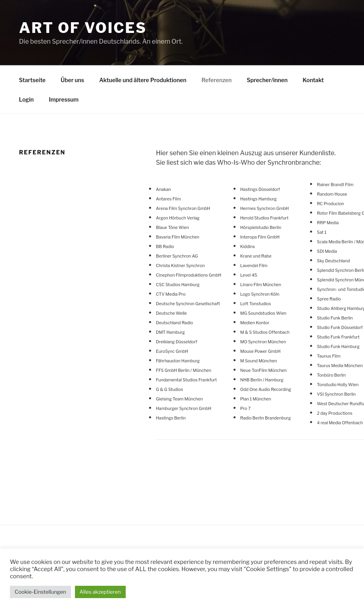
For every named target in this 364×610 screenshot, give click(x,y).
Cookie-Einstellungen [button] (40, 592)
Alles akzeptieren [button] (100, 592)
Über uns (72, 80)
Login (26, 99)
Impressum (64, 99)
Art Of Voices (83, 28)
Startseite (32, 80)
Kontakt (313, 80)
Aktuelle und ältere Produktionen (143, 80)
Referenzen (216, 80)
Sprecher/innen (267, 80)
